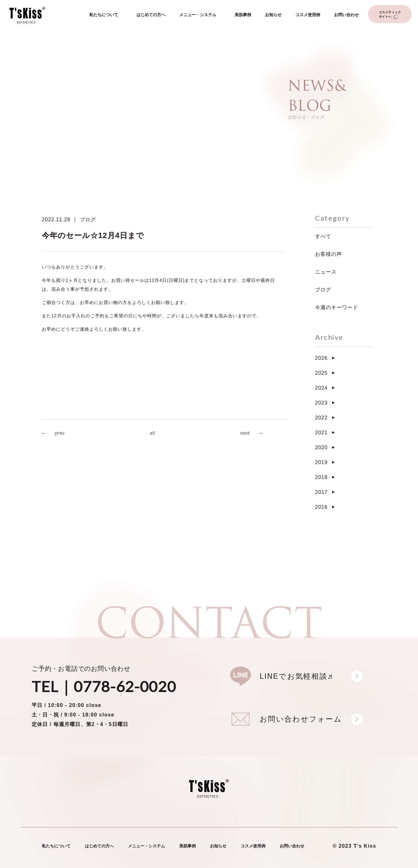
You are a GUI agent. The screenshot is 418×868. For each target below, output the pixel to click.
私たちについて (104, 15)
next (245, 433)
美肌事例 (243, 15)
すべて (323, 236)
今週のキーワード (337, 307)
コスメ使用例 (308, 15)
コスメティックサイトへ (390, 15)
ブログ (88, 220)
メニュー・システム (198, 15)
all (152, 433)
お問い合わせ (346, 15)
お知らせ (273, 15)
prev (60, 433)
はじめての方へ (151, 15)
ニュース (326, 272)
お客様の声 (329, 254)
